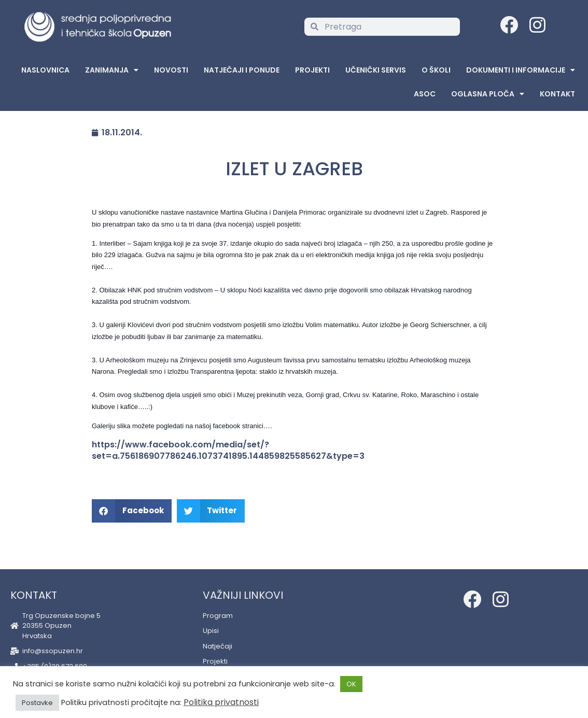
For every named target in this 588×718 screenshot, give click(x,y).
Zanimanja (112, 70)
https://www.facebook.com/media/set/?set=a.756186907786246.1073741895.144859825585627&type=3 (228, 450)
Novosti (171, 70)
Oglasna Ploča (488, 94)
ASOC (425, 94)
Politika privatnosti (221, 702)
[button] (132, 511)
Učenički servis (376, 70)
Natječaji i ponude (242, 70)
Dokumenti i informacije (521, 70)
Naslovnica (45, 70)
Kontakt (557, 94)
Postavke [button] (37, 703)
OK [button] (351, 684)
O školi (436, 70)
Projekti (312, 70)
